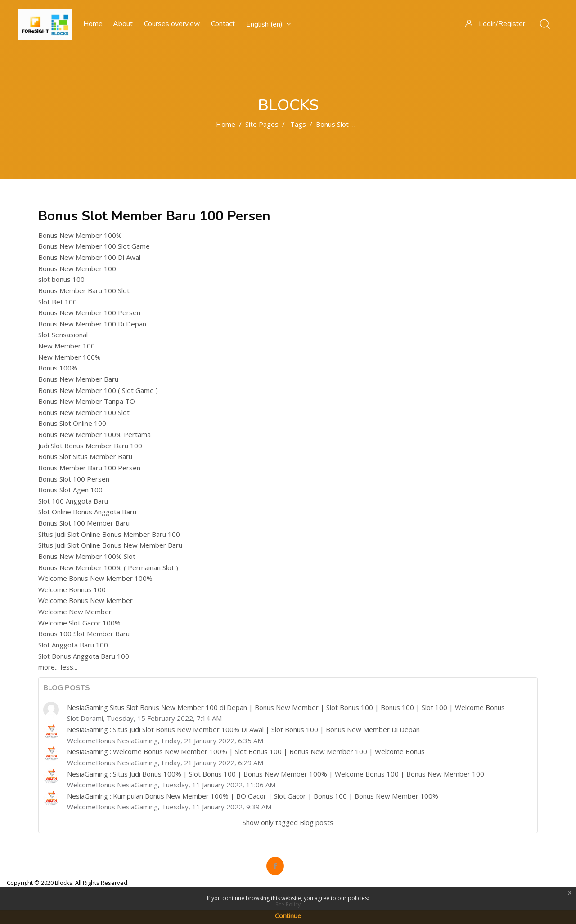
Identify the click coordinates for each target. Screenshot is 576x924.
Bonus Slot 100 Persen (74, 479)
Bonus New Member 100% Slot (87, 556)
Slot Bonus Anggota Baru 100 (84, 656)
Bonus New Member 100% (80, 235)
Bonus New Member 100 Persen (89, 312)
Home (226, 124)
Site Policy (288, 904)
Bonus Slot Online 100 (72, 423)
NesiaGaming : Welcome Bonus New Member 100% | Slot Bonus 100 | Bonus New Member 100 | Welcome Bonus (246, 751)
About (123, 24)
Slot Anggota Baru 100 (73, 645)
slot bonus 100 (61, 279)
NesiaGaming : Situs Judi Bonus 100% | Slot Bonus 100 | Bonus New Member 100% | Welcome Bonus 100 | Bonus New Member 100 (276, 774)
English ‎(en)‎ (268, 24)
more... (49, 667)
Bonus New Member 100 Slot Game (94, 246)
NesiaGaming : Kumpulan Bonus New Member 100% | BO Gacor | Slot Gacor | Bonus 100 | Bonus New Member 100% (253, 796)
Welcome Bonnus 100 (72, 589)
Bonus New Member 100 (77, 268)
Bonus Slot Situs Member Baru (85, 456)
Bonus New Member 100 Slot (84, 412)
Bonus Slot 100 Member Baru (84, 523)
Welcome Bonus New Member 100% (95, 578)
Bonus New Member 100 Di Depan (92, 324)
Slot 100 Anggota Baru (73, 501)
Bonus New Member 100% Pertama (94, 434)
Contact (223, 24)
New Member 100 (67, 346)
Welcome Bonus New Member (85, 600)
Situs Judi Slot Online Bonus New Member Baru (110, 545)
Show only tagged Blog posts (288, 822)
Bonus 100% (58, 368)
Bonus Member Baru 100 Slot (84, 290)
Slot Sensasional (63, 335)
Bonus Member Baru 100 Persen (89, 468)
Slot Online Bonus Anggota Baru (87, 512)
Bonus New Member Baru (78, 379)
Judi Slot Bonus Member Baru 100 (90, 446)
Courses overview (172, 24)
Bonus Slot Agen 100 (70, 490)
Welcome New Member (75, 612)
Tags (298, 124)
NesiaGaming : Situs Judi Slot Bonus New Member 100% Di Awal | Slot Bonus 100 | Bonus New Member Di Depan (243, 729)
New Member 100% (70, 357)
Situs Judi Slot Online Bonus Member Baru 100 (109, 534)
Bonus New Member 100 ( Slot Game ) (98, 390)
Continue (288, 916)
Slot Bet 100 (58, 302)
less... (69, 667)
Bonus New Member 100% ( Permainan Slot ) (108, 567)
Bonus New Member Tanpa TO (87, 401)
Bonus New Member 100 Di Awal (89, 257)
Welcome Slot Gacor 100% (79, 623)
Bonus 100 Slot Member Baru (84, 634)
